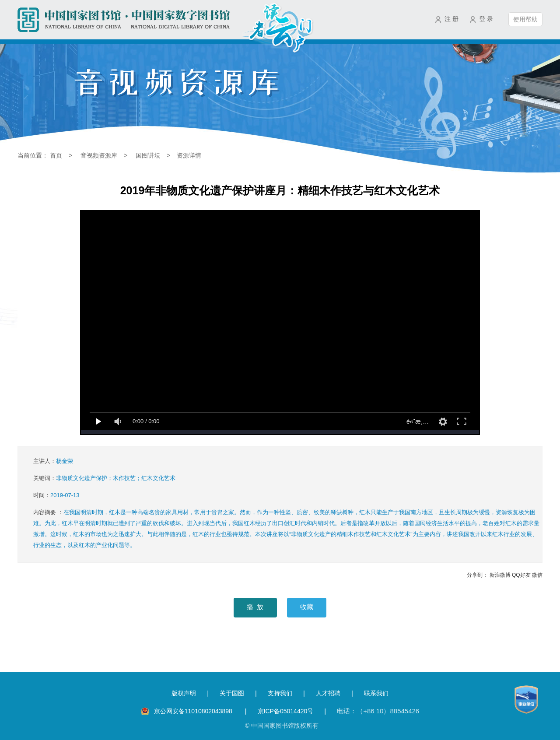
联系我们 (376, 693)
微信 (537, 575)
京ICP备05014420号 (286, 711)
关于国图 (232, 693)
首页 (56, 155)
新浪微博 (500, 575)
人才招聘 (328, 693)
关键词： (104, 478)
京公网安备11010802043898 (194, 711)
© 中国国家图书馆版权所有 (282, 726)
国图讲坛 (148, 155)
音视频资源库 (99, 155)
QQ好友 (521, 575)
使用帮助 (525, 19)
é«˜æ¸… (418, 421)
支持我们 (280, 693)
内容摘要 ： (286, 529)
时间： (56, 495)
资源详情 (189, 155)
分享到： (477, 575)
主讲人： (53, 461)
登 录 (486, 19)
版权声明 (184, 693)
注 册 (451, 19)
